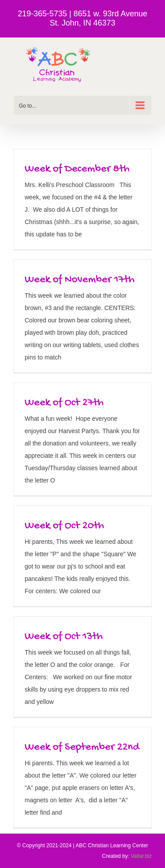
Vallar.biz (141, 856)
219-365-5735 (42, 14)
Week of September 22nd (82, 747)
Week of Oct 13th (64, 637)
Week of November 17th (79, 280)
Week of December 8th (77, 169)
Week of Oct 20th (64, 526)
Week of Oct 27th (64, 403)
